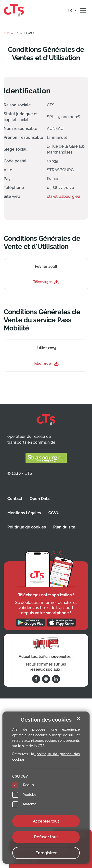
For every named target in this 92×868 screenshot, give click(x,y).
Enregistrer (46, 853)
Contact (15, 499)
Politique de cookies (27, 527)
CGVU (54, 513)
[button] (72, 10)
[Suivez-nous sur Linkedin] (56, 679)
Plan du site (64, 527)
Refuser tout (46, 837)
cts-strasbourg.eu (64, 196)
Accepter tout (46, 821)
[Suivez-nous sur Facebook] (36, 679)
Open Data (40, 499)
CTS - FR (11, 33)
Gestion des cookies (46, 720)
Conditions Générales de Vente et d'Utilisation (42, 242)
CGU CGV (20, 776)
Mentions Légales (24, 513)
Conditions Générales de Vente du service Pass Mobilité (42, 320)
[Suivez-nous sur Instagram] (46, 679)
